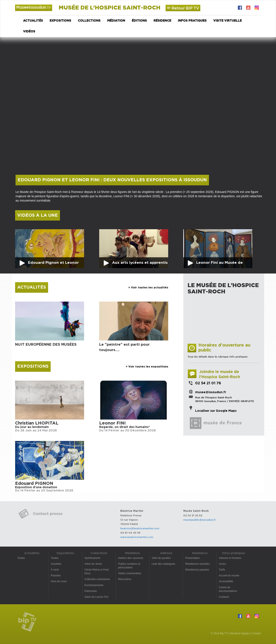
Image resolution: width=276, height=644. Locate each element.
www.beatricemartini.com (137, 537)
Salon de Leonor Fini (96, 597)
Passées (56, 576)
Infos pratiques (192, 21)
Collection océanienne (97, 579)
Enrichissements (94, 585)
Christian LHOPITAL (37, 423)
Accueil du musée (229, 576)
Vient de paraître (161, 558)
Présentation (192, 558)
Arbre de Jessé (93, 564)
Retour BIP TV (183, 8)
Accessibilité (226, 581)
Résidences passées (197, 570)
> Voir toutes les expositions (147, 367)
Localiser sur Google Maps (216, 411)
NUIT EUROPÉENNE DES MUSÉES (46, 344)
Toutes (21, 558)
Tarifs (222, 570)
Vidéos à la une (38, 215)
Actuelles (56, 564)
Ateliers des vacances (131, 558)
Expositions (60, 21)
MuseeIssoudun (34, 7)
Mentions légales (240, 633)
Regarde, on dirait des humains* (125, 427)
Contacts (224, 597)
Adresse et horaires (230, 558)
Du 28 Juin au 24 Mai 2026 (36, 431)
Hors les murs (59, 581)
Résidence (162, 21)
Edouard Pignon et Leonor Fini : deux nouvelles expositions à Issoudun (112, 180)
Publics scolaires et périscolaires (129, 566)
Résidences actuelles (197, 564)
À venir (55, 570)
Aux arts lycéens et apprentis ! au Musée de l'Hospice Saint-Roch (140, 264)
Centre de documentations (228, 589)
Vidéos (29, 32)
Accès (222, 564)
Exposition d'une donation (36, 487)
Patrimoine (91, 591)
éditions (139, 21)
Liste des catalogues (163, 564)
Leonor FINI (112, 423)
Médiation (116, 21)
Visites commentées (129, 573)
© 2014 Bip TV (219, 633)
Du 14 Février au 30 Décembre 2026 (128, 431)
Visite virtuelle (227, 21)
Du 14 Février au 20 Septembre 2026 (44, 491)
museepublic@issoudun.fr (200, 520)
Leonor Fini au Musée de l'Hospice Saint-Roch (220, 264)
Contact (256, 633)
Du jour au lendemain (32, 427)
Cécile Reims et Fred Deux (97, 572)
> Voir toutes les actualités (148, 288)
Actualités (33, 21)
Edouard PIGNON (34, 483)
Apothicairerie (92, 558)
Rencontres (125, 579)
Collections (89, 21)
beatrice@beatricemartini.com (140, 528)
